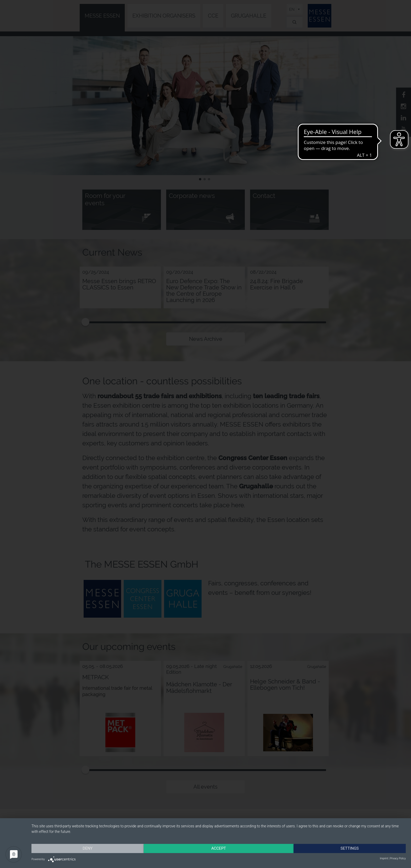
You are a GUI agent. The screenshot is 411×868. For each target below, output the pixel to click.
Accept (219, 848)
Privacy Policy (398, 858)
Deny (88, 848)
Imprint (384, 858)
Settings (350, 848)
